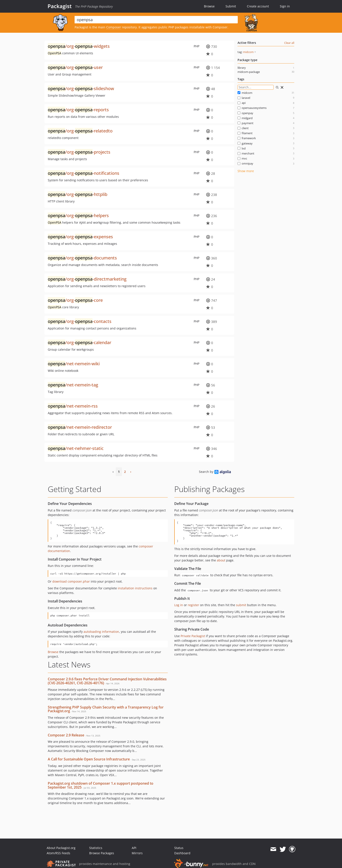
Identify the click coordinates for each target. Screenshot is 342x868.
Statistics (96, 848)
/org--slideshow (81, 88)
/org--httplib (78, 194)
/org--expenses (80, 237)
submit (241, 605)
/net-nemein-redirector (80, 427)
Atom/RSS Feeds (58, 853)
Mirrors (137, 853)
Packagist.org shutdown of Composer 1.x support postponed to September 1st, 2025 (101, 785)
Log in (179, 605)
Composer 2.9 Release (66, 735)
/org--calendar (80, 342)
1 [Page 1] (119, 472)
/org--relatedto (80, 131)
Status (179, 848)
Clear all (289, 43)
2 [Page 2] (125, 472)
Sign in (285, 6)
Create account (258, 6)
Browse (209, 6)
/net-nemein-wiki (74, 364)
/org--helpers (78, 215)
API (134, 848)
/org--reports (78, 110)
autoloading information (101, 632)
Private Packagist (193, 636)
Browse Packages (102, 853)
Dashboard (182, 853)
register (193, 605)
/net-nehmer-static (76, 448)
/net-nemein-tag (73, 385)
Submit (231, 6)
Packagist (60, 6)
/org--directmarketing (87, 279)
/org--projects (79, 152)
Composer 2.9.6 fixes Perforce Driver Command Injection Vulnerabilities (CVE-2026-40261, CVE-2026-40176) (107, 681)
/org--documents (82, 258)
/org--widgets (79, 46)
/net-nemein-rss (73, 406)
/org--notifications (84, 173)
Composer (114, 27)
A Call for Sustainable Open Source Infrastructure (89, 759)
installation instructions (135, 588)
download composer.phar (71, 581)
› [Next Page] (131, 472)
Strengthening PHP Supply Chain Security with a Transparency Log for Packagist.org (106, 709)
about (221, 560)
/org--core (75, 300)
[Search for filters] (256, 87)
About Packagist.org (61, 848)
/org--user (75, 67)
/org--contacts (80, 321)
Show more (246, 171)
